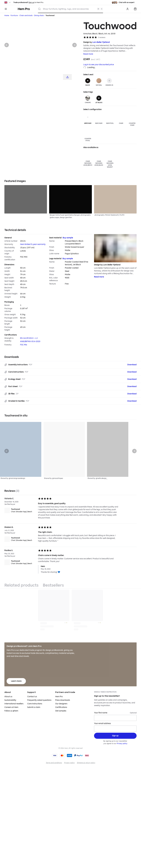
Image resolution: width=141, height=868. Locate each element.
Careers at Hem (11, 707)
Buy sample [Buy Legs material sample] (68, 259)
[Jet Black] (99, 100)
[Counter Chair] (132, 120)
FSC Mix (24, 345)
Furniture (14, 16)
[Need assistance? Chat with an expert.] (123, 2)
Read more (88, 54)
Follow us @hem (11, 711)
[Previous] (7, 45)
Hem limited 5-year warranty (33, 244)
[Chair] (121, 119)
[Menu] (6, 9)
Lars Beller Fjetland (101, 42)
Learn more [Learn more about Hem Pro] (16, 681)
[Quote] (135, 9)
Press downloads (63, 700)
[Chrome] (88, 100)
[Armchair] (88, 119)
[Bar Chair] (99, 119)
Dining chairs (39, 16)
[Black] (88, 82)
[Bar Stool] (110, 119)
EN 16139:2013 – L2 (29, 338)
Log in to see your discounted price (99, 65)
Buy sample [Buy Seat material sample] (68, 238)
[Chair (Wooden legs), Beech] (88, 159)
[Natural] (99, 82)
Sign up (31, 2)
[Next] (74, 45)
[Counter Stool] (88, 135)
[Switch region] (8, 2)
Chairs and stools (26, 16)
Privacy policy (122, 744)
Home (7, 16)
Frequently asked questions (39, 700)
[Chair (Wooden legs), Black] (99, 159)
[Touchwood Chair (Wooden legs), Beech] (20, 510)
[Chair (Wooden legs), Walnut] (110, 160)
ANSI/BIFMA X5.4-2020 (30, 341)
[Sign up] (115, 736)
